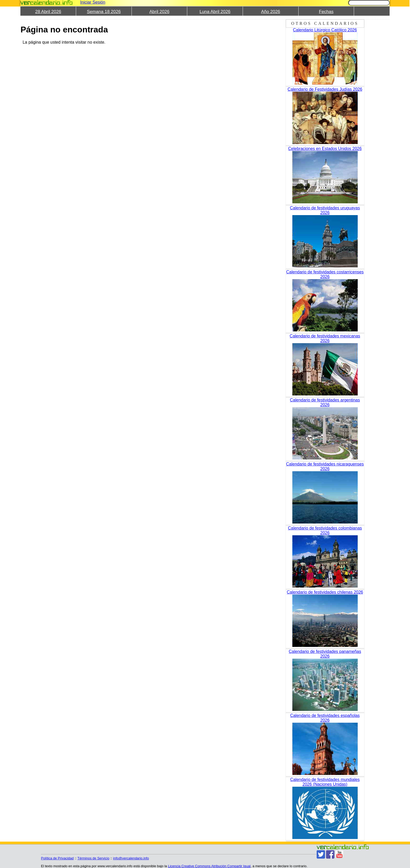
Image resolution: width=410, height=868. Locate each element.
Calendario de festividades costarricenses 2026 (325, 274)
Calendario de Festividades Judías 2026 (325, 89)
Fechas (326, 12)
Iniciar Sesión (93, 2)
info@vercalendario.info (131, 858)
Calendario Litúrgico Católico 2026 (325, 30)
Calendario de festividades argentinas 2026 (325, 402)
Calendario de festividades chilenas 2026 (325, 592)
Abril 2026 (159, 12)
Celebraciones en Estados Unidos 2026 (325, 149)
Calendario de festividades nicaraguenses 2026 (325, 466)
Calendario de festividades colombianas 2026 (325, 530)
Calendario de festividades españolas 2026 (325, 718)
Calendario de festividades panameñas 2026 (325, 654)
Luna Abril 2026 (215, 12)
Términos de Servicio (93, 858)
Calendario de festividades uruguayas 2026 (325, 210)
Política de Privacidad (57, 858)
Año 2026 (271, 12)
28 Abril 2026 (48, 12)
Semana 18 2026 (104, 12)
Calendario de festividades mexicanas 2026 (325, 338)
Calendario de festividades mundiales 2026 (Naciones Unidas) (325, 782)
